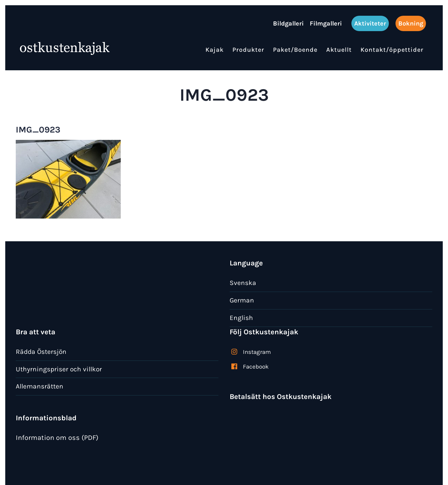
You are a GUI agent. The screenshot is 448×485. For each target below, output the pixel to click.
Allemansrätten (40, 386)
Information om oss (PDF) (57, 438)
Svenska (243, 283)
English (241, 318)
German (242, 300)
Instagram (257, 352)
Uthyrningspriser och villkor (59, 369)
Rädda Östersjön (41, 352)
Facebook (256, 366)
